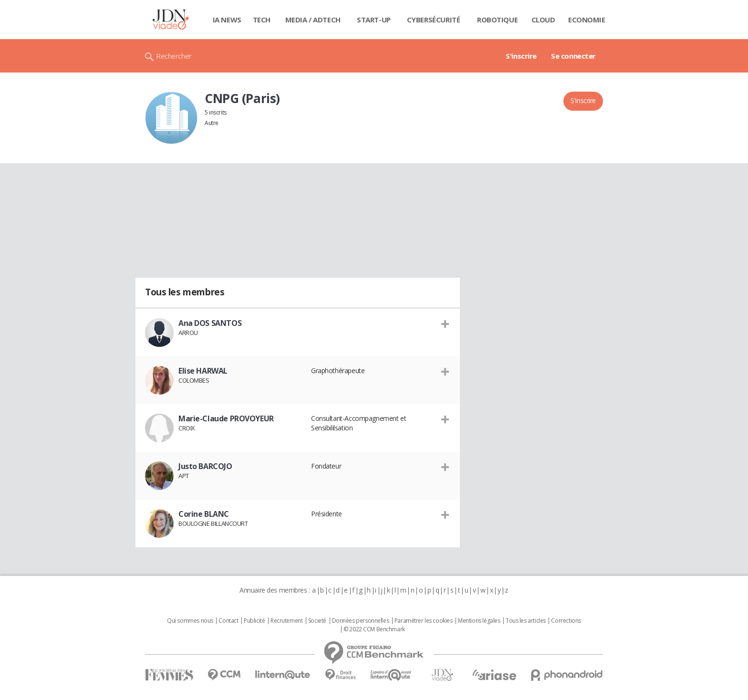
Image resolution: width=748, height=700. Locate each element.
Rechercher (174, 56)
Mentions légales (479, 621)
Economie (587, 20)
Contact (228, 621)
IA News (227, 20)
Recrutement (286, 621)
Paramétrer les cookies (424, 621)
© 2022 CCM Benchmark (374, 629)
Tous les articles (526, 621)
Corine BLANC (204, 514)
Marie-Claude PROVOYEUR (226, 418)
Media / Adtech (313, 20)
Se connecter (573, 56)
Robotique (497, 20)
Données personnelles (361, 621)
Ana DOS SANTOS (210, 323)
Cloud (543, 20)
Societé (317, 621)
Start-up (374, 20)
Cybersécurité (434, 20)
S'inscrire (521, 56)
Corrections (566, 621)
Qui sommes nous (190, 621)
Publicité (254, 621)
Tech (262, 20)
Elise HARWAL (203, 371)
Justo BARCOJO (205, 466)
